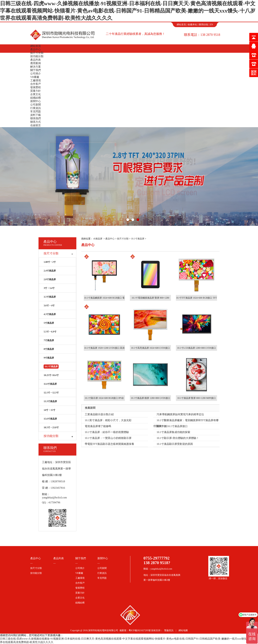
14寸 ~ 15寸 (49, 410)
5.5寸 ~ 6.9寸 (50, 332)
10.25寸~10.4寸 (51, 375)
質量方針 (36, 91)
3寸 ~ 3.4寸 (49, 288)
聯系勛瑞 (203, 25)
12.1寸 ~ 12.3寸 (51, 393)
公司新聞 (36, 105)
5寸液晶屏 (49, 323)
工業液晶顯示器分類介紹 (99, 414)
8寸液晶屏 (49, 349)
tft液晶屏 (98, 239)
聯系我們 (36, 118)
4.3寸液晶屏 (50, 314)
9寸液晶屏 (49, 358)
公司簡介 (36, 74)
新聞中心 (36, 101)
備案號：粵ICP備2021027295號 (135, 630)
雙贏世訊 (169, 630)
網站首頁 (181, 25)
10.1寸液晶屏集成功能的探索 (173, 432)
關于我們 (36, 70)
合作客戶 (36, 84)
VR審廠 (35, 77)
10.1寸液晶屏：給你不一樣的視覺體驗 (107, 432)
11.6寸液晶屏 (50, 384)
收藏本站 (192, 25)
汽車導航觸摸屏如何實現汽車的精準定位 (180, 414)
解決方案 (36, 67)
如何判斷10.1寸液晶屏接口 (172, 426)
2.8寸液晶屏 (50, 279)
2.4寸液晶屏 (50, 271)
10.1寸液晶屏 (138, 239)
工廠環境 (36, 80)
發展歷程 (36, 87)
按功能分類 (37, 56)
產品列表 (36, 60)
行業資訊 (36, 108)
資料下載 (36, 115)
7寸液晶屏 (49, 340)
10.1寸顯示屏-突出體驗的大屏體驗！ (178, 438)
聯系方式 (36, 122)
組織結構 (36, 98)
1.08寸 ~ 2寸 (50, 262)
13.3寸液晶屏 (50, 401)
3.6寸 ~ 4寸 (49, 306)
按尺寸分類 (37, 53)
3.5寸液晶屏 (50, 297)
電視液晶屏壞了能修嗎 (98, 426)
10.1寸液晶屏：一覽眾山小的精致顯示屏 (108, 438)
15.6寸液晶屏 (50, 419)
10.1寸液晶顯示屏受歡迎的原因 (175, 444)
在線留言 (36, 125)
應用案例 (36, 63)
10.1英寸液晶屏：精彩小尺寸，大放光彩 (108, 420)
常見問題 (36, 111)
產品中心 (36, 49)
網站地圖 (183, 630)
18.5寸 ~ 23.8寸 (51, 427)
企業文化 (36, 94)
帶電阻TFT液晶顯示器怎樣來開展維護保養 (109, 444)
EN (211, 25)
